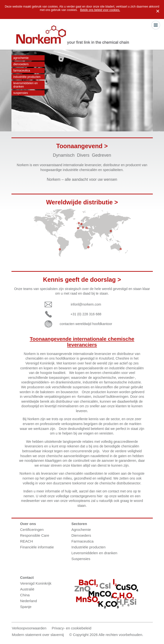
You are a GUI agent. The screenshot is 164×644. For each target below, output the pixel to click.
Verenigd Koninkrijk (36, 583)
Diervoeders (21, 64)
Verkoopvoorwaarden (29, 628)
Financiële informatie (37, 547)
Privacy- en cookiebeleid (72, 628)
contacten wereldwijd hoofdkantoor (86, 324)
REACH (27, 541)
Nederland (29, 601)
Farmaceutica (22, 71)
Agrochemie (21, 58)
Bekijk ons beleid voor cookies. (100, 10)
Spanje (26, 607)
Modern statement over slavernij (38, 635)
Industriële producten (27, 77)
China (25, 595)
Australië (27, 589)
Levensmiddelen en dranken (26, 85)
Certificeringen (32, 530)
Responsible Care (35, 535)
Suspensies (21, 93)
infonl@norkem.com (86, 304)
